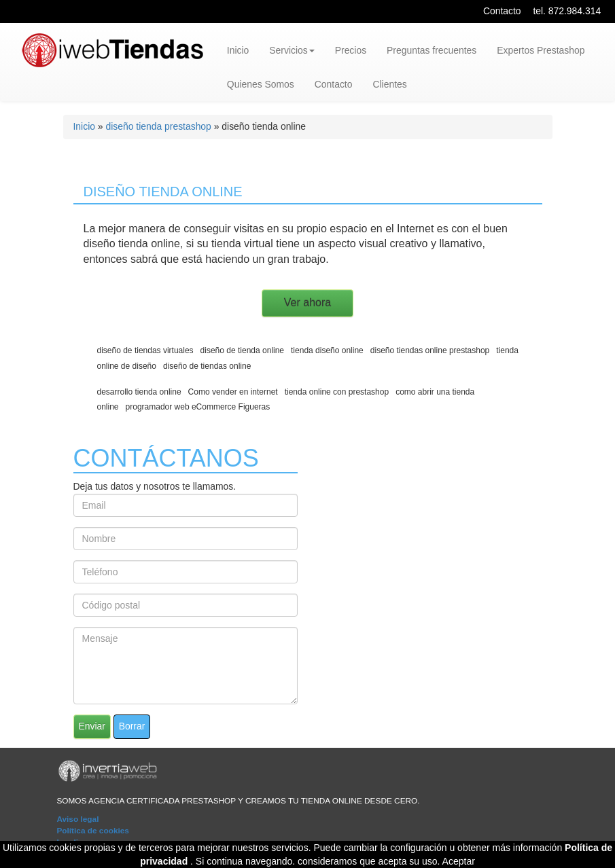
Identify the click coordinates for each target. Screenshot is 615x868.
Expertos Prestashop (541, 50)
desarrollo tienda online (139, 392)
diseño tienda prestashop (158, 126)
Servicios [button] (292, 50)
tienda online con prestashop (337, 392)
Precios (351, 50)
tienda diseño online (327, 350)
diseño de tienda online (242, 350)
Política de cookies (93, 831)
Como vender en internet (233, 392)
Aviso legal (77, 819)
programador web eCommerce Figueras (198, 407)
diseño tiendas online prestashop (430, 350)
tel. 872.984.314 (567, 11)
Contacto (502, 11)
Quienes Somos (261, 84)
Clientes (389, 84)
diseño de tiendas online (207, 366)
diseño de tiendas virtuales (145, 350)
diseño (100, 243)
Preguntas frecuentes (432, 50)
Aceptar (459, 861)
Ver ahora (307, 303)
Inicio (238, 50)
